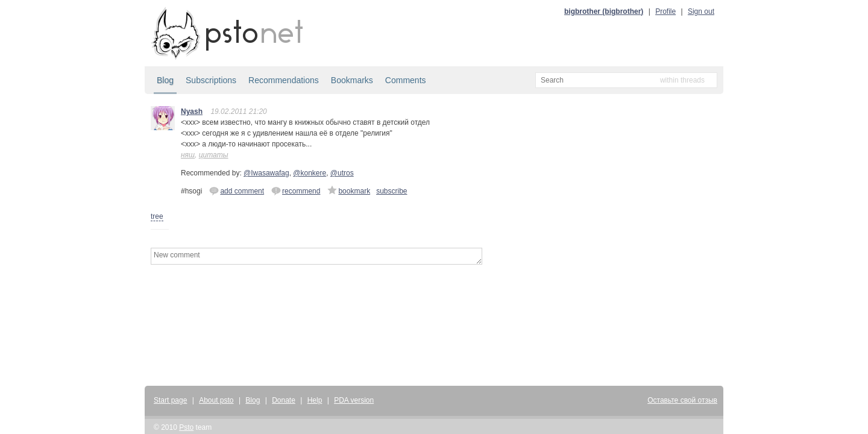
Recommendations (284, 80)
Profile (665, 11)
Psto (186, 427)
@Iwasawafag (266, 173)
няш (188, 155)
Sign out (701, 11)
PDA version (354, 400)
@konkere (310, 173)
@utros (342, 173)
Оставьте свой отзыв (682, 400)
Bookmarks (352, 80)
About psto (216, 400)
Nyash (192, 112)
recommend (296, 190)
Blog (165, 80)
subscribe (392, 191)
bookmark (349, 190)
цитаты (214, 155)
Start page (170, 400)
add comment (237, 190)
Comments (406, 80)
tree (157, 216)
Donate (284, 400)
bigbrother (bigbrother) (604, 11)
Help (315, 400)
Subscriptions (211, 80)
